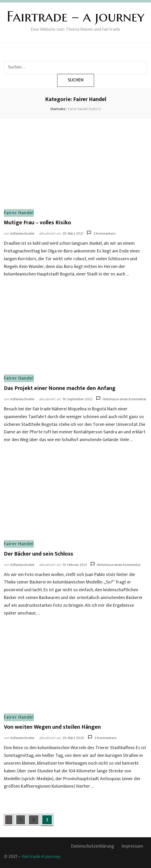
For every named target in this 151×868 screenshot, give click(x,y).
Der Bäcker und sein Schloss (39, 554)
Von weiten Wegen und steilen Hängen (52, 727)
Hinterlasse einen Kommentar (124, 399)
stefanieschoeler (22, 233)
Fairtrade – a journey (75, 16)
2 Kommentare (104, 233)
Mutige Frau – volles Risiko (37, 223)
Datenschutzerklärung (93, 846)
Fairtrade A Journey (41, 857)
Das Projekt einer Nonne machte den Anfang (60, 388)
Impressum (132, 846)
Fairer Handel (19, 213)
